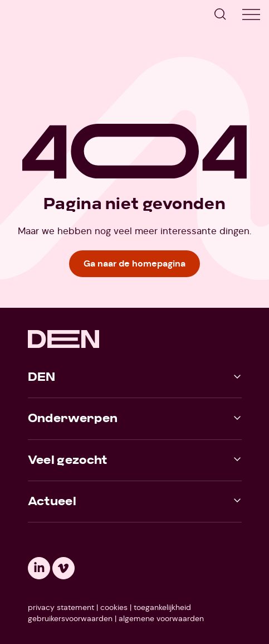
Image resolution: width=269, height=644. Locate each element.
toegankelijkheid (162, 607)
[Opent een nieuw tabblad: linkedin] (39, 568)
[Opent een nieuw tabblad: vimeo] (63, 568)
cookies (114, 607)
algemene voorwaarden (161, 618)
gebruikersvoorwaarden (70, 618)
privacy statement (61, 607)
